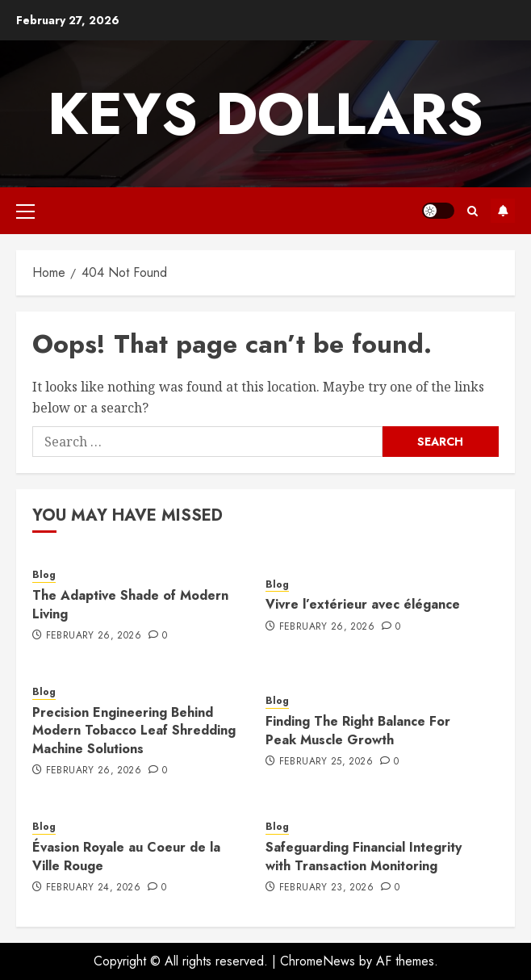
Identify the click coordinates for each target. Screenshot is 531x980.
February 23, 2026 (326, 888)
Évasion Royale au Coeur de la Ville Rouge (126, 856)
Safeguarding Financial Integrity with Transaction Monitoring (364, 856)
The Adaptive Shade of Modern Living (130, 604)
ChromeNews (318, 961)
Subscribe (503, 211)
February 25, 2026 (326, 762)
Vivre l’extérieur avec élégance (363, 604)
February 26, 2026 (94, 636)
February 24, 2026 (93, 888)
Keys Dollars (265, 114)
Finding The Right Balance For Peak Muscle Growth (358, 730)
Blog (44, 575)
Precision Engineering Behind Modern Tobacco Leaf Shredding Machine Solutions (134, 731)
